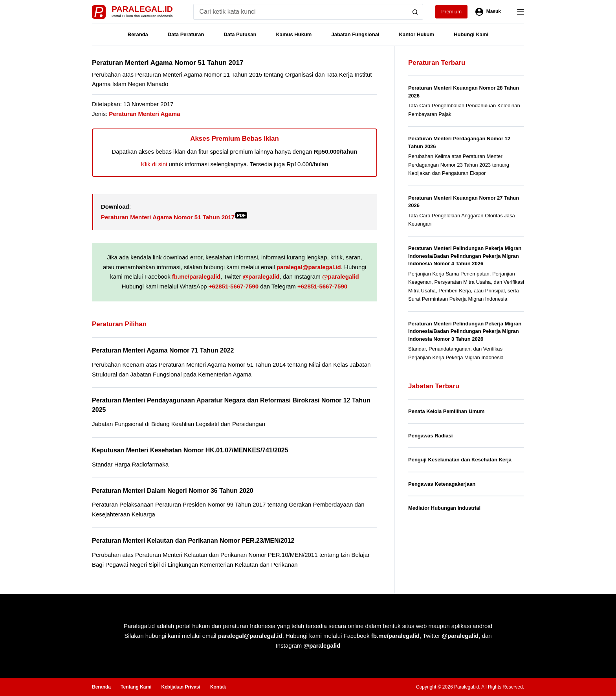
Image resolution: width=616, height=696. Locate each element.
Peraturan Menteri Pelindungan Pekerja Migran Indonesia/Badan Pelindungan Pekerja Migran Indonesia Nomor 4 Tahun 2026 (465, 256)
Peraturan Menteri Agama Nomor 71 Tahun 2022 (163, 350)
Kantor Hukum (417, 34)
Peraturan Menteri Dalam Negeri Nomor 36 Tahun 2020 (173, 491)
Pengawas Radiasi (430, 436)
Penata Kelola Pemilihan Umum (446, 411)
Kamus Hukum (294, 34)
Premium (451, 12)
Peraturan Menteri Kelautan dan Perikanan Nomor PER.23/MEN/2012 (193, 541)
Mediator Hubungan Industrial (444, 508)
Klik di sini (154, 164)
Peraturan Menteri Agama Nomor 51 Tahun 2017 (174, 217)
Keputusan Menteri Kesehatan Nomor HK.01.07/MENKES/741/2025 (190, 450)
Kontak (218, 687)
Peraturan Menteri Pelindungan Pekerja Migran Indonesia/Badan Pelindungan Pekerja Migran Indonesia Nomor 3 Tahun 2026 (465, 331)
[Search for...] (300, 12)
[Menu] (521, 12)
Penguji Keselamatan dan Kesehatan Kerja (460, 460)
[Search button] (415, 12)
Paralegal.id (142, 9)
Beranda (138, 34)
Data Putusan (240, 34)
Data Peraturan (186, 34)
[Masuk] (488, 12)
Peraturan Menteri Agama (144, 114)
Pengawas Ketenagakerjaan (442, 484)
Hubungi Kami (471, 34)
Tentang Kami (136, 687)
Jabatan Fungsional (355, 34)
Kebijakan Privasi (181, 687)
